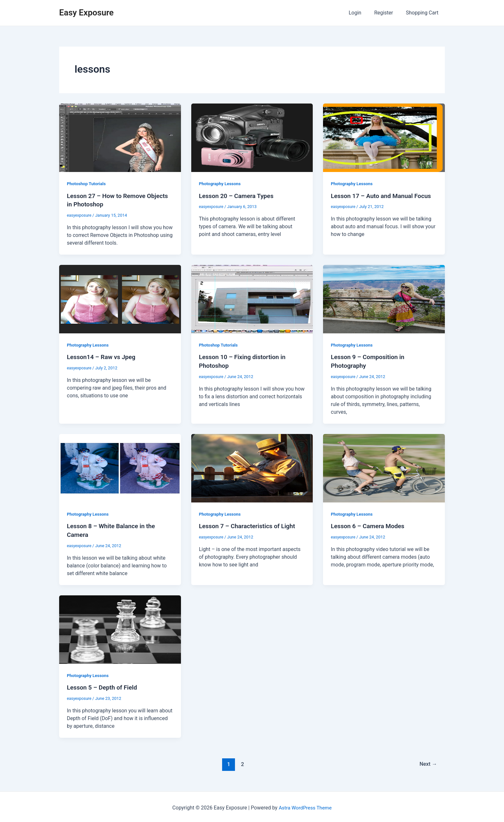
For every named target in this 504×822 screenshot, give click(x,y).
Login (361, 13)
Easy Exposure (86, 13)
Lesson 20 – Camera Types (238, 196)
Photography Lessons (221, 184)
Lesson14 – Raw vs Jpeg (103, 357)
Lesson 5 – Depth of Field (104, 686)
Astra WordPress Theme (305, 806)
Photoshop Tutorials (87, 184)
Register (387, 13)
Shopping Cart (423, 13)
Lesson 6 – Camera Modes (369, 525)
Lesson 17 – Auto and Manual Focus (383, 196)
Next (428, 762)
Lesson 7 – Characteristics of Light (249, 525)
